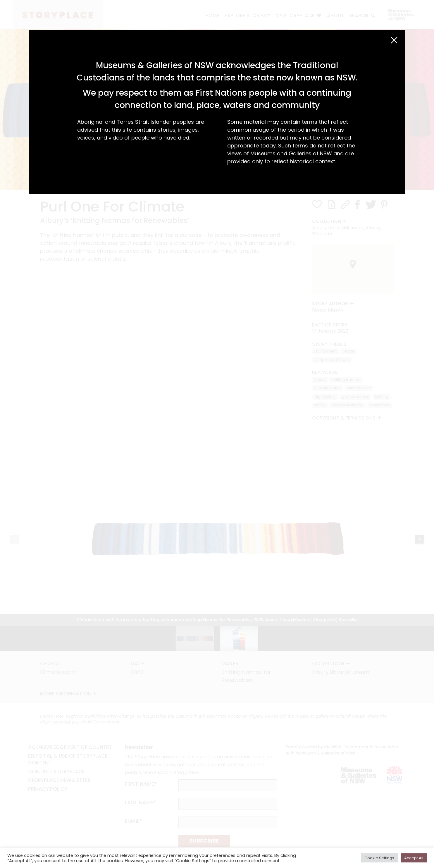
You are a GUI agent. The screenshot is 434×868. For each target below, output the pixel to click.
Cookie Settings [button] (379, 858)
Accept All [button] (414, 858)
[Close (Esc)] (394, 40)
